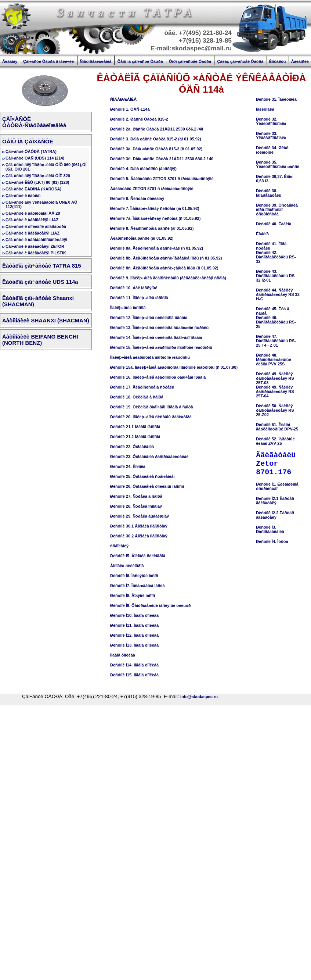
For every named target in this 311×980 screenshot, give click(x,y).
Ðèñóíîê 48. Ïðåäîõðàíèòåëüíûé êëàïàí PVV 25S (273, 360)
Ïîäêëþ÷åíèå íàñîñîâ (128, 308)
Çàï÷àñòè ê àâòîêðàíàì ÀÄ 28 (33, 213)
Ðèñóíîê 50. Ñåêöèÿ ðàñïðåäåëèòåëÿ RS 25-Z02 (275, 410)
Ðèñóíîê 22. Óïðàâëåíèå (132, 447)
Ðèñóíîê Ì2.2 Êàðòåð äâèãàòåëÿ (275, 515)
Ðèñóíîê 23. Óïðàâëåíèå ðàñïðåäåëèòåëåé (149, 457)
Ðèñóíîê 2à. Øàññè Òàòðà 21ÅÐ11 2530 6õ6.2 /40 (157, 129)
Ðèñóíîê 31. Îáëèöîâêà (276, 99)
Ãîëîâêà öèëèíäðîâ (127, 566)
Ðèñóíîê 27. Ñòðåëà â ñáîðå (136, 496)
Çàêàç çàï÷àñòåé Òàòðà (240, 61)
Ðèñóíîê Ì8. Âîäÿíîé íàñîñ (133, 595)
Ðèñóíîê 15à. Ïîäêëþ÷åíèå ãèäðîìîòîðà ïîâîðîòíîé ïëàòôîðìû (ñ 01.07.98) (174, 367)
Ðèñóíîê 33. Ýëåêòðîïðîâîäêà (271, 136)
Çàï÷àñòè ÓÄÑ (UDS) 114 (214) (35, 158)
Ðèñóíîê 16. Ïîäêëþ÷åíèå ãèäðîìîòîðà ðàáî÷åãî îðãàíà (158, 377)
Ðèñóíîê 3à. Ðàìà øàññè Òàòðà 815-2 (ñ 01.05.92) (156, 149)
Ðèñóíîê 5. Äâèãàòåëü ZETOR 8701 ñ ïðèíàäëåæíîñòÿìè (162, 179)
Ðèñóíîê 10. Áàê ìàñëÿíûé (134, 288)
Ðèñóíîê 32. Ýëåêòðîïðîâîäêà (271, 121)
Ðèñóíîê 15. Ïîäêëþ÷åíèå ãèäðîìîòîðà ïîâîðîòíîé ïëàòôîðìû (161, 347)
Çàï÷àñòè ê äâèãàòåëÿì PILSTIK (36, 253)
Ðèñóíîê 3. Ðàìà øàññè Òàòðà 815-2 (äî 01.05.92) (156, 139)
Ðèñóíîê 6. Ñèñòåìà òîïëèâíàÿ (137, 198)
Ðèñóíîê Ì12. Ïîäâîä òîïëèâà (134, 635)
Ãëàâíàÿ (10, 61)
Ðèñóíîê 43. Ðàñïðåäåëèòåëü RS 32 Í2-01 (275, 276)
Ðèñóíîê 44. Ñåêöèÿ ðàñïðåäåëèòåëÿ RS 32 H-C (278, 294)
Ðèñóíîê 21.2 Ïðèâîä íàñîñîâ (135, 437)
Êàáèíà (262, 234)
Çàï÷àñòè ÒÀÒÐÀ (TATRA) (31, 151)
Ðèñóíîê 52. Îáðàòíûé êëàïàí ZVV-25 (275, 441)
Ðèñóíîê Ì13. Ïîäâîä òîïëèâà (134, 645)
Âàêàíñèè (300, 61)
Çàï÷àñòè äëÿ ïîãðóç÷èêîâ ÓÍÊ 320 (38, 176)
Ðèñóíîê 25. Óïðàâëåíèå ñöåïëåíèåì (142, 476)
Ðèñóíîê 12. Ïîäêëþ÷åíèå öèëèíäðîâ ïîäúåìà (149, 318)
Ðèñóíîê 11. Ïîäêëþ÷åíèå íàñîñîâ (139, 298)
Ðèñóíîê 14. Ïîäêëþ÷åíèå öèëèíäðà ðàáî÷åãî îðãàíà (156, 337)
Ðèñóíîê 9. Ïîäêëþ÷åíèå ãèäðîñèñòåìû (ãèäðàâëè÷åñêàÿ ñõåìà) (168, 278)
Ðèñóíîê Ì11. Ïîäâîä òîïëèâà (134, 625)
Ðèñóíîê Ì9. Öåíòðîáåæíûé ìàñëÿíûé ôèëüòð (150, 605)
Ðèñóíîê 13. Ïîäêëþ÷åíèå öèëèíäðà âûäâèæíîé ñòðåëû (159, 328)
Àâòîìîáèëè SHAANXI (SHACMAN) (46, 320)
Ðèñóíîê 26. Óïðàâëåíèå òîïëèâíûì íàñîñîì (147, 486)
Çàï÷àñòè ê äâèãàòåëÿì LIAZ (32, 233)
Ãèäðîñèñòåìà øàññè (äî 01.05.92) (142, 238)
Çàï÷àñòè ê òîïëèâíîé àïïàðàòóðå (36, 226)
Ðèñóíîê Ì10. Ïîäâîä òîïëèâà (134, 615)
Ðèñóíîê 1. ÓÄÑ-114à (130, 109)
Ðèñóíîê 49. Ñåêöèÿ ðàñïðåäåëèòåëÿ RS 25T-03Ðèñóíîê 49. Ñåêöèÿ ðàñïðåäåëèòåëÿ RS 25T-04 (275, 385)
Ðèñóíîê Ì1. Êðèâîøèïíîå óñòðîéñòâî (277, 486)
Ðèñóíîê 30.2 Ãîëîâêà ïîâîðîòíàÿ (139, 536)
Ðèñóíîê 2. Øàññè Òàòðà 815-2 (139, 119)
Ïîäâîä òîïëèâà (123, 655)
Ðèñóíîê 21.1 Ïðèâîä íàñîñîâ (135, 427)
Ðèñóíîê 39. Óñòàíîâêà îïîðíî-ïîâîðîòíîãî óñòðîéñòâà (277, 210)
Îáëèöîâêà (265, 109)
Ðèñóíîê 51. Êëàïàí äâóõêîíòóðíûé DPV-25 (277, 427)
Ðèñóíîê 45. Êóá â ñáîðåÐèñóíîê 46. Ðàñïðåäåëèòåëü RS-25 (276, 318)
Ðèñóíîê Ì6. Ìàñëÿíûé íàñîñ (134, 576)
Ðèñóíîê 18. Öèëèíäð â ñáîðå (137, 397)
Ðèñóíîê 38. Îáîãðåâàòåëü (269, 193)
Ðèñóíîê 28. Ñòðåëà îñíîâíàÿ (136, 506)
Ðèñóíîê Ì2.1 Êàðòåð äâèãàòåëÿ (275, 501)
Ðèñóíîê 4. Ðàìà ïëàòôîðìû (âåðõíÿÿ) (143, 169)
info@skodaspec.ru (199, 697)
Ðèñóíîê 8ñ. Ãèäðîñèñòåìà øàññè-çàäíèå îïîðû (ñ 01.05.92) (164, 268)
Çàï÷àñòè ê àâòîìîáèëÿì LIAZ (32, 220)
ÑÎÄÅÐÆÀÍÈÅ (123, 99)
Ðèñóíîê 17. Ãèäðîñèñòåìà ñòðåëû (142, 387)
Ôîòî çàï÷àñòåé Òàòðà (190, 61)
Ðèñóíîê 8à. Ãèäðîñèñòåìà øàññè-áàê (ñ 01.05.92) (157, 248)
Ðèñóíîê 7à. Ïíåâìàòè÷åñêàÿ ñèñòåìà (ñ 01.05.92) (155, 218)
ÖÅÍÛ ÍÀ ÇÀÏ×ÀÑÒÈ (28, 141)
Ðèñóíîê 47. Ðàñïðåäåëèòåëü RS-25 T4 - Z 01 (276, 341)
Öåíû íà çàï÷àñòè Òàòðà (140, 61)
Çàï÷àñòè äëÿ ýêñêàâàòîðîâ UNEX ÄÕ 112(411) (41, 204)
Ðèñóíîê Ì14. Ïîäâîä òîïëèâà (134, 665)
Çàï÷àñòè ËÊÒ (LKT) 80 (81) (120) (37, 182)
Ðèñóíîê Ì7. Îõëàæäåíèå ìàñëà (138, 586)
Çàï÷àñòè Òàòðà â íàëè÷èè (48, 61)
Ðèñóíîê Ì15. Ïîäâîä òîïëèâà (134, 675)
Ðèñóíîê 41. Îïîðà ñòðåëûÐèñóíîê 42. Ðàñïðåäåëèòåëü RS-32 (276, 253)
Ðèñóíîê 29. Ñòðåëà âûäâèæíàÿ (140, 516)
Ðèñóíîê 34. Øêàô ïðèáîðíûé (272, 150)
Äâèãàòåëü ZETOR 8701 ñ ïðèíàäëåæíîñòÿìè (152, 189)
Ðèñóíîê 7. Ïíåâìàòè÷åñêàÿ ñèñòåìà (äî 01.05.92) (155, 208)
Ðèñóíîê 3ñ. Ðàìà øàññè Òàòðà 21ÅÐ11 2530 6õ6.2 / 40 (162, 159)
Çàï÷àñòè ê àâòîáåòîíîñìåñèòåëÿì (36, 240)
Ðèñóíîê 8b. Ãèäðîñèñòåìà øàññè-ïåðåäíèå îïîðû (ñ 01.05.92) (166, 258)
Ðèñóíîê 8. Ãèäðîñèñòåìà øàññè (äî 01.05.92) (152, 228)
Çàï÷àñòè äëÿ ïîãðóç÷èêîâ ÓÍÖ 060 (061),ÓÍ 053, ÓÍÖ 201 (46, 167)
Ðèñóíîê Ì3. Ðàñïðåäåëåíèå (270, 529)
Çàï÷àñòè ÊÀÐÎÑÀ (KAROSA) (33, 189)
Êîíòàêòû (278, 61)
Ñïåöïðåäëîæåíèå (95, 61)
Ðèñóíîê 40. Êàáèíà (274, 224)
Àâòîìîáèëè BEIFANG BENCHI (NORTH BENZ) (40, 340)
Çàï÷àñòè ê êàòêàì (23, 196)
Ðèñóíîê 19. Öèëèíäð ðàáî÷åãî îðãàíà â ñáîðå (152, 407)
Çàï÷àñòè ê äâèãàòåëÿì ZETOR (35, 246)
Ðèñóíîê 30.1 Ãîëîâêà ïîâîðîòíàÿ (139, 526)
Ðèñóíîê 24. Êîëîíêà (128, 466)
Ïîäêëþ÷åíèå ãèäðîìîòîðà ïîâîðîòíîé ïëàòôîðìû (150, 357)
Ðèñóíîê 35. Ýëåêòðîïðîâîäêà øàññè (278, 164)
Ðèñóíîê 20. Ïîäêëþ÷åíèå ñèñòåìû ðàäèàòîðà (151, 417)
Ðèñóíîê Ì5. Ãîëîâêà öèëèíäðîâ (138, 556)
